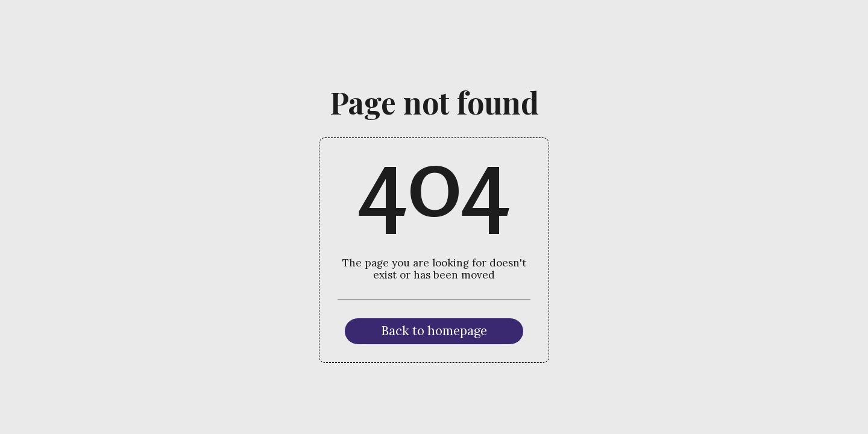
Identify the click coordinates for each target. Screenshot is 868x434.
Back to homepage (434, 331)
